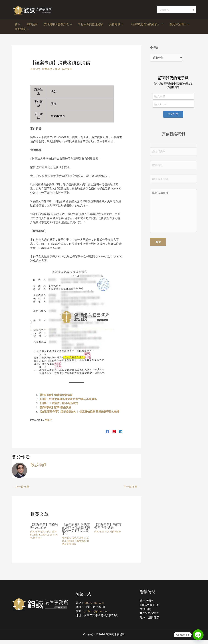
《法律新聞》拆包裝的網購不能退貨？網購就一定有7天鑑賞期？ (76, 533)
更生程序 (43, 539)
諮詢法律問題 (173, 213)
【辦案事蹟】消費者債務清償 (57, 395)
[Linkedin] (121, 436)
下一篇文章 (132, 491)
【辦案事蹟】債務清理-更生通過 (44, 530)
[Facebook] (107, 436)
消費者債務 (115, 536)
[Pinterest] (114, 436)
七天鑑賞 (67, 542)
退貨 (74, 548)
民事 (74, 542)
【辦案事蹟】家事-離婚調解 (56, 407)
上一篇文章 (21, 491)
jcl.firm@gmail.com (97, 615)
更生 (35, 539)
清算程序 (38, 542)
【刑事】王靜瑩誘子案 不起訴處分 (60, 403)
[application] (69, 24)
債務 (32, 536)
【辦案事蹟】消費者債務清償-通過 (108, 530)
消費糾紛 (70, 545)
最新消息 (36, 69)
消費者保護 (80, 545)
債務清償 (40, 536)
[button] (56, 24)
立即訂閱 (173, 115)
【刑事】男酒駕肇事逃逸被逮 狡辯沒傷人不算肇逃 (69, 399)
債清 (102, 536)
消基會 (80, 542)
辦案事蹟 (48, 69)
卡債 (47, 536)
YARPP (48, 424)
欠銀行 (51, 539)
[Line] (198, 635)
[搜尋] (193, 10)
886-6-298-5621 (95, 607)
